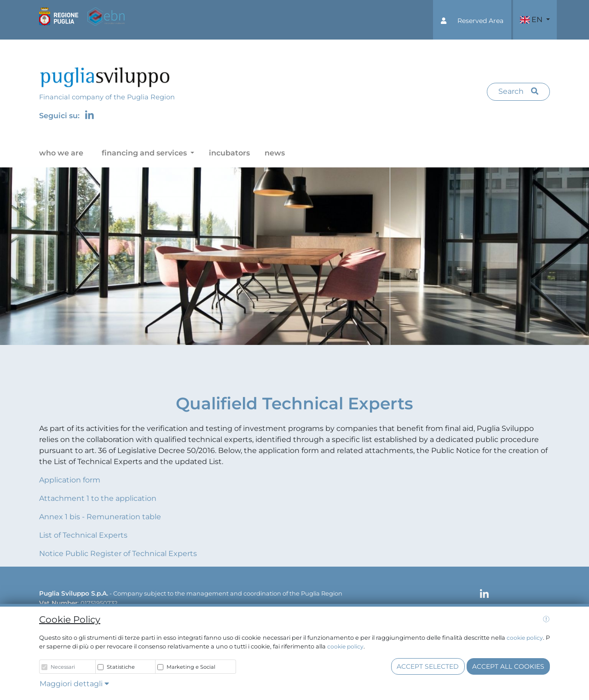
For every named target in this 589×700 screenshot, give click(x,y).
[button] (472, 20)
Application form (70, 480)
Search (518, 91)
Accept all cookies (508, 666)
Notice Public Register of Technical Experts (118, 554)
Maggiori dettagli (74, 684)
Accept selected (428, 666)
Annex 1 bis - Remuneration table (100, 517)
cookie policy (525, 638)
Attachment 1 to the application (98, 498)
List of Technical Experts (83, 535)
